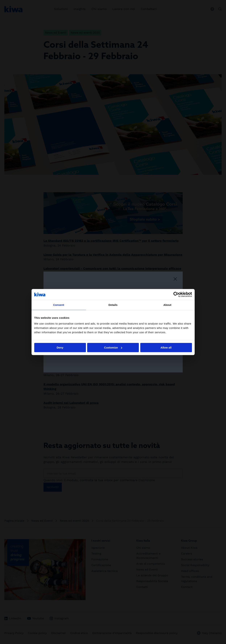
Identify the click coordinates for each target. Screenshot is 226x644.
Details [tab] (113, 305)
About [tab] (167, 305)
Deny (60, 348)
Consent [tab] (59, 305)
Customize (113, 348)
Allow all (166, 348)
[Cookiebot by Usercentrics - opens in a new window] (176, 294)
